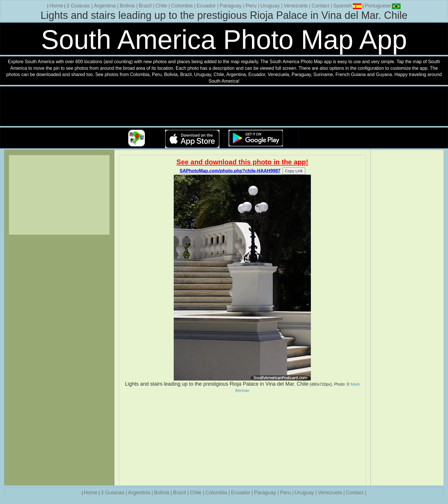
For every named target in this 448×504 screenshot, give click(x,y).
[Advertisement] (242, 439)
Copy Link (294, 171)
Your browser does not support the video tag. (224, 106)
